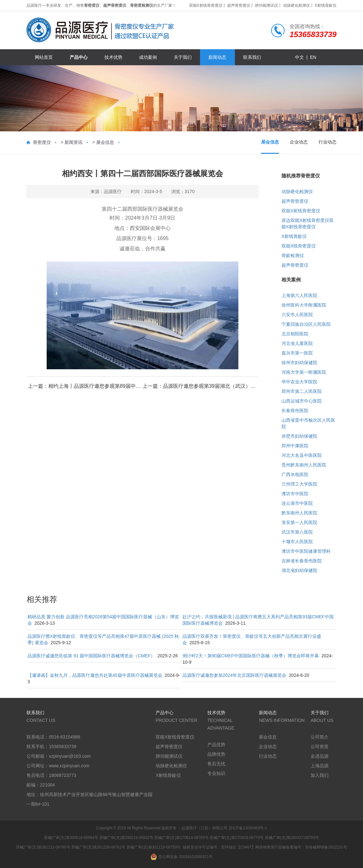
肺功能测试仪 (266, 5)
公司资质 (320, 747)
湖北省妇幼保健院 (299, 570)
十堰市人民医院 (297, 542)
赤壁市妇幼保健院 (299, 436)
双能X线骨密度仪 (299, 246)
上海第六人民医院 (299, 295)
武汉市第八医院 (297, 532)
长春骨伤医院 (295, 411)
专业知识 (216, 773)
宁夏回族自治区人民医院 (306, 324)
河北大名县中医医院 (302, 455)
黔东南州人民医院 (299, 513)
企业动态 (299, 142)
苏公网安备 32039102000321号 (181, 857)
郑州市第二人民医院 (302, 391)
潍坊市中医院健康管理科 (306, 551)
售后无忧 (216, 764)
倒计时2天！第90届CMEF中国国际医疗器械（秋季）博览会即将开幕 (251, 656)
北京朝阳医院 (295, 334)
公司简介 (320, 737)
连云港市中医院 (297, 503)
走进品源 (320, 756)
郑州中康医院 (295, 446)
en (313, 57)
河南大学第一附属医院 (304, 372)
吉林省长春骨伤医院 (302, 561)
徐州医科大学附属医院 (304, 305)
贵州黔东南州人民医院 (304, 465)
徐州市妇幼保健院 (299, 363)
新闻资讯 (73, 142)
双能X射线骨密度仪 (206, 5)
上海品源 (320, 766)
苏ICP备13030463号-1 (248, 828)
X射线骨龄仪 (326, 5)
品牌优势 (216, 754)
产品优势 (216, 745)
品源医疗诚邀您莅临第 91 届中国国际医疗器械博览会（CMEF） (91, 656)
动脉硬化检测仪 (297, 5)
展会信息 (105, 142)
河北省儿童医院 (297, 343)
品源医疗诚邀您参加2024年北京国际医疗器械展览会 (234, 675)
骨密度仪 (42, 142)
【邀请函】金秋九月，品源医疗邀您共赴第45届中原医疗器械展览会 (95, 675)
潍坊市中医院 (295, 494)
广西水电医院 (295, 474)
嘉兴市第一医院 (297, 353)
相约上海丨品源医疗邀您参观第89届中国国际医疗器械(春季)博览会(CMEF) (133, 386)
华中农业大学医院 (299, 382)
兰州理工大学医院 (299, 484)
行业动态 (328, 142)
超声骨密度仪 (239, 5)
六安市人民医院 (297, 315)
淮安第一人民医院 (299, 522)
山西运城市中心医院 (302, 401)
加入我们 (320, 775)
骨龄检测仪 (293, 255)
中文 (299, 57)
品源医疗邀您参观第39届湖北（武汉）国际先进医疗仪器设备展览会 (240, 386)
